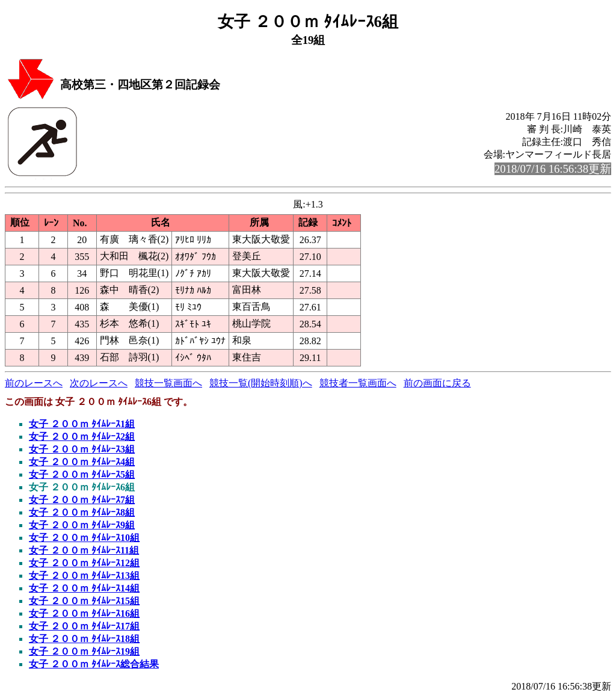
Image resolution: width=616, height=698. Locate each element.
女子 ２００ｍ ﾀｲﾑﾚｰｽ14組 (84, 588)
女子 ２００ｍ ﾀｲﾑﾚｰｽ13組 (84, 576)
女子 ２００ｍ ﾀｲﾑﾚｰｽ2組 (82, 437)
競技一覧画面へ (168, 383)
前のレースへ (34, 383)
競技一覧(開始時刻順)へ (261, 383)
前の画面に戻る (437, 383)
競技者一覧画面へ (358, 383)
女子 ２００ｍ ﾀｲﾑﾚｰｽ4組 (82, 462)
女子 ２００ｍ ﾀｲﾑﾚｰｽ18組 (84, 639)
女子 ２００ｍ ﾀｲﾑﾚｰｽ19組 (84, 651)
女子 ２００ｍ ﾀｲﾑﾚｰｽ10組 (84, 538)
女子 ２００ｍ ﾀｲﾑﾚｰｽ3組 (82, 449)
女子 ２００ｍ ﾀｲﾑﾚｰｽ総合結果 (94, 664)
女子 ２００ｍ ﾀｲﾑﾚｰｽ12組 (84, 563)
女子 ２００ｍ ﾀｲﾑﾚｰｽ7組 (82, 500)
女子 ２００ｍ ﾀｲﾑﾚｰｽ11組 (84, 550)
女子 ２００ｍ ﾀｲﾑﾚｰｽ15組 (84, 601)
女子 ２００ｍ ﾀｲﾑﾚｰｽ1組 (82, 424)
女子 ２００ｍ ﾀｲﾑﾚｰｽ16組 (84, 613)
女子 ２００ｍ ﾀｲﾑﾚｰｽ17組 (84, 626)
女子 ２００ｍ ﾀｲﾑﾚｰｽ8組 (82, 512)
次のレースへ (99, 383)
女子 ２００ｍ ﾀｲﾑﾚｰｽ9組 (82, 525)
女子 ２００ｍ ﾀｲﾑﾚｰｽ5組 (82, 474)
